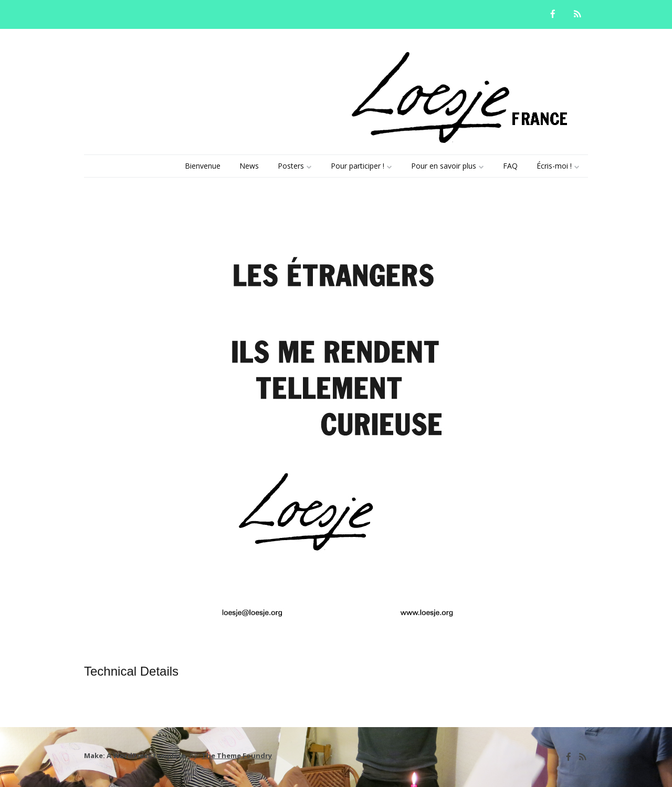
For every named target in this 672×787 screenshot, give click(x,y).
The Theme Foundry (237, 755)
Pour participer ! (358, 166)
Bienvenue (203, 166)
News (249, 166)
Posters (291, 166)
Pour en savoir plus (444, 166)
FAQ (510, 166)
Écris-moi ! (554, 166)
